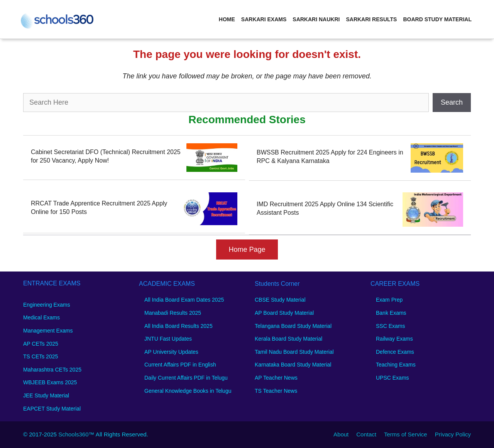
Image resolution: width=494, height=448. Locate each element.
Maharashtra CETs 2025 (52, 370)
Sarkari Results (371, 19)
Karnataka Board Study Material (293, 365)
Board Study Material (437, 19)
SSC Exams (390, 326)
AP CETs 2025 (41, 344)
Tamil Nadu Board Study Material (294, 352)
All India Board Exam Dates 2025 (184, 300)
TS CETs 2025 (41, 356)
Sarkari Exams (264, 19)
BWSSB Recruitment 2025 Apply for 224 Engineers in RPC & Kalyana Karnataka (330, 157)
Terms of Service (406, 434)
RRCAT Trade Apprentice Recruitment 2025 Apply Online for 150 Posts (99, 208)
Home (227, 19)
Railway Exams (394, 339)
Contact (366, 434)
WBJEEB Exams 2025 (50, 382)
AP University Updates (171, 352)
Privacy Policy (453, 434)
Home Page (247, 249)
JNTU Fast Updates (168, 339)
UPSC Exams (392, 378)
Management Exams (48, 331)
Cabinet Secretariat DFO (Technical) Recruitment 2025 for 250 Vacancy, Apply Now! (106, 156)
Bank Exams (391, 313)
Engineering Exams (47, 305)
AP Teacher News (276, 378)
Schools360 (73, 434)
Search (452, 102)
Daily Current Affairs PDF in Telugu (186, 378)
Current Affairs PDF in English (180, 365)
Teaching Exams (396, 365)
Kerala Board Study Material (288, 339)
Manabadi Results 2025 (173, 313)
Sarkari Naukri (316, 19)
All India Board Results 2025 (178, 326)
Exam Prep (389, 300)
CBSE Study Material (280, 300)
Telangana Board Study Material (293, 326)
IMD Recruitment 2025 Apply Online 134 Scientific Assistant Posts (325, 208)
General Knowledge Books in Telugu (188, 391)
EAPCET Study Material (52, 409)
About (341, 434)
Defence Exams (395, 352)
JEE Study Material (46, 395)
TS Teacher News (276, 391)
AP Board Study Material (284, 313)
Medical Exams (41, 317)
